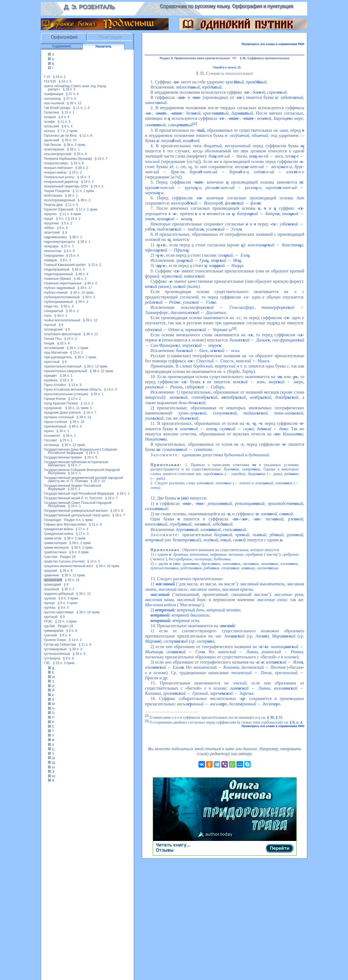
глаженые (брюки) (57, 279)
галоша (49, 131)
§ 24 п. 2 (59, 77)
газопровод (52, 99)
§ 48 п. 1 (80, 279)
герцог (49, 219)
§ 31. (279, 717)
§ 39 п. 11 (91, 334)
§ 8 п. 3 (66, 260)
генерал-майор (55, 172)
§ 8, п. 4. (297, 722)
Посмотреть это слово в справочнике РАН (273, 44)
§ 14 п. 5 (111, 390)
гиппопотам (52, 251)
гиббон (49, 228)
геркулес (50, 214)
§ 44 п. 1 (61, 316)
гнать (48, 316)
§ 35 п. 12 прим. (74, 445)
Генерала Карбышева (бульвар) (68, 159)
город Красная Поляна (61, 403)
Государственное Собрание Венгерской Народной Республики (82, 472)
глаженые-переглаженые (63, 283)
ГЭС (47, 663)
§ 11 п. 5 (72, 205)
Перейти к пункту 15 (227, 67)
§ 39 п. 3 (89, 297)
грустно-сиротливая (59, 612)
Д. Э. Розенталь (89, 7)
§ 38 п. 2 (82, 168)
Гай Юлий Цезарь (57, 108)
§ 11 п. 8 (86, 136)
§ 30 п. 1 (63, 431)
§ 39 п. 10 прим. (82, 293)
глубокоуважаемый (58, 302)
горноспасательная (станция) (66, 394)
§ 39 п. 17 (85, 288)
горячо (49, 431)
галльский (51, 126)
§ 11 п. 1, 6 (81, 108)
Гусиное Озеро (55, 640)
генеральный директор (61, 182)
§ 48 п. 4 (78, 269)
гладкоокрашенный (58, 274)
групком (50, 598)
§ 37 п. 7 (68, 246)
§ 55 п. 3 (67, 306)
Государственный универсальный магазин (76, 511)
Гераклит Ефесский (59, 209)
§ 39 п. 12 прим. (96, 366)
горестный (52, 362)
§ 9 (65, 233)
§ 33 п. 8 (77, 163)
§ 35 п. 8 (66, 571)
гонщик (49, 343)
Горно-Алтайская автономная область (73, 390)
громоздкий (52, 585)
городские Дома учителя (62, 413)
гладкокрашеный (57, 269)
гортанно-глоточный (59, 417)
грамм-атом (53, 538)
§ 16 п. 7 (90, 413)
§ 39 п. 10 (77, 422)
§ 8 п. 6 (64, 117)
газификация (54, 94)
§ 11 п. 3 (64, 122)
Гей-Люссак (52, 145)
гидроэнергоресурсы (59, 242)
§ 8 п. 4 (67, 126)
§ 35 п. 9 (80, 154)
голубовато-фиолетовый (62, 334)
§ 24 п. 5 (65, 81)
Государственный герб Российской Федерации (79, 494)
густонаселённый (57, 654)
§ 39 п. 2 (84, 200)
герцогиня (51, 223)
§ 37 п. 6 (72, 94)
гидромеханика (55, 237)
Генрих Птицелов (57, 191)
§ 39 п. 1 (97, 394)
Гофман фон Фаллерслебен (65, 524)
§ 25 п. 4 (73, 256)
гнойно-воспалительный (62, 320)
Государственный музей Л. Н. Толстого (73, 498)
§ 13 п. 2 (95, 265)
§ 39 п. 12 (74, 103)
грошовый (51, 589)
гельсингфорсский (58, 154)
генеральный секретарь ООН (66, 186)
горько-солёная (55, 422)
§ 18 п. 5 (69, 89)
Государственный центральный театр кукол (77, 515)
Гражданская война (58, 534)
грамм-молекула (56, 548)
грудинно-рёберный (59, 594)
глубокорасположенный (62, 297)
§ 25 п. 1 (66, 440)
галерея (50, 117)
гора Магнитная (56, 353)
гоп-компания (54, 348)
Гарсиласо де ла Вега (60, 136)
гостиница (51, 445)
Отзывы (165, 850)
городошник (53, 408)
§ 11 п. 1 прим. (84, 191)
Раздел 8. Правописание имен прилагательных (195, 58)
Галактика (51, 112)
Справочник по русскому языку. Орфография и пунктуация (226, 6)
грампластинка (55, 552)
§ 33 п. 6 (63, 343)
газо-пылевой (54, 103)
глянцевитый (54, 311)
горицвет (50, 376)
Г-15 (47, 77)
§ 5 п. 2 (61, 219)
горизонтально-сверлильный (66, 371)
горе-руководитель (58, 357)
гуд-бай (49, 626)
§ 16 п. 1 (93, 453)
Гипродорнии (54, 256)
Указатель (104, 46)
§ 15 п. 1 (68, 112)
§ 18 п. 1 (74, 489)
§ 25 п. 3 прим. (66, 621)
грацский (50, 571)
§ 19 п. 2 (75, 172)
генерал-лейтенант (58, 168)
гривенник (51, 575)
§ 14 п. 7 (101, 159)
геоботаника (53, 196)
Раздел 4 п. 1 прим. (79, 520)
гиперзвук (51, 246)
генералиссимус (56, 163)
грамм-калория (55, 543)
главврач (51, 260)
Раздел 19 (68, 557)
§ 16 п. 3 (84, 177)
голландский (53, 329)
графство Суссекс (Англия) (64, 561)
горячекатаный (55, 426)
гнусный (50, 325)
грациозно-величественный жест (69, 566)
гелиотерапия (54, 149)
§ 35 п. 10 (69, 140)
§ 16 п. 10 (98, 481)
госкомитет (52, 436)
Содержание (61, 46)
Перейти (279, 848)
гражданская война (58, 529)
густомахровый (55, 649)
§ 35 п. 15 (72, 580)
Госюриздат (53, 520)
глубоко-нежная (56, 293)
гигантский (52, 233)
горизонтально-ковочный (63, 366)
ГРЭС (48, 621)
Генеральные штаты (59, 177)
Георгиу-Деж (53, 205)
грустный (51, 617)
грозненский (53, 580)
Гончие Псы (53, 339)
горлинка (51, 380)
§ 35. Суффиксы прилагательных (265, 58)
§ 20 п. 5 (91, 457)
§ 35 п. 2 (72, 311)
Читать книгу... (173, 845)
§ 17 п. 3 (82, 529)
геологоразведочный (59, 200)
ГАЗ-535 (50, 81)
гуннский (50, 635)
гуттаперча (52, 658)
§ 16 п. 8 (117, 511)
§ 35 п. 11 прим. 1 (79, 408)
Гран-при (51, 557)
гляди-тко (51, 306)
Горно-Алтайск (55, 385)
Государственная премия (63, 457)
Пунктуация (110, 37)
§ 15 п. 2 (71, 339)
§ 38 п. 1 (74, 149)
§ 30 (270, 717)
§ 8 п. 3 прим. (79, 552)
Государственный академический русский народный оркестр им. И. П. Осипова (83, 479)
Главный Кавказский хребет (65, 265)
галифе (49, 122)
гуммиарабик (54, 631)
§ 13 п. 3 (75, 385)
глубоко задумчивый (59, 288)
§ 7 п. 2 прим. (68, 131)
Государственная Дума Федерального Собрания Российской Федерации (80, 451)
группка (49, 608)
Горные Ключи (55, 399)
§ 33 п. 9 (66, 380)
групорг (49, 603)
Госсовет (50, 440)
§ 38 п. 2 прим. (75, 145)
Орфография (64, 37)
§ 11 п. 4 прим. (71, 214)
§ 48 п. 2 (91, 283)
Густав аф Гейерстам (60, 645)
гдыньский (52, 140)
